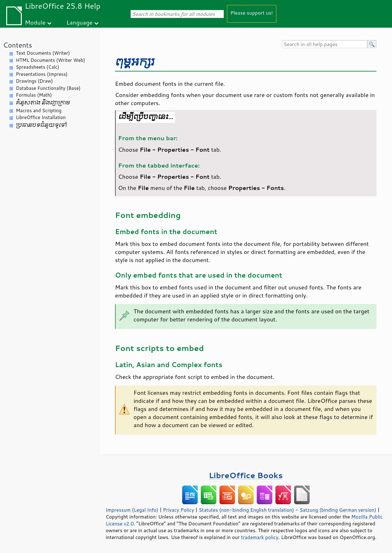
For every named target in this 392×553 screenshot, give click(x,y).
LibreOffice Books (246, 475)
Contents (18, 45)
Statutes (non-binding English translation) (246, 510)
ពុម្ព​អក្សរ (135, 62)
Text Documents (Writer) (43, 53)
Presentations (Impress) (42, 74)
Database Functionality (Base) (48, 88)
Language (80, 22)
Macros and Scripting (39, 111)
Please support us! (252, 13)
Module (35, 22)
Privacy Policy (178, 510)
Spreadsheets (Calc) (37, 67)
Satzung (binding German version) (338, 510)
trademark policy (260, 537)
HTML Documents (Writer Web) (51, 60)
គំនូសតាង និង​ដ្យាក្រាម (43, 103)
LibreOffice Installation (41, 117)
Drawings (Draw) (34, 81)
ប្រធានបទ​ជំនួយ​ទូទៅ (41, 125)
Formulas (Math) (34, 95)
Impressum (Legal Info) (132, 510)
